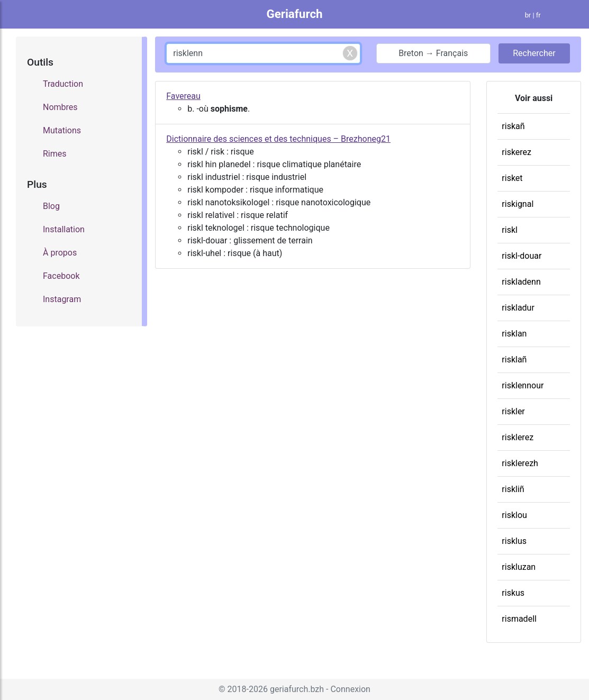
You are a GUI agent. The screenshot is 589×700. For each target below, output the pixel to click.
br (528, 15)
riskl (510, 230)
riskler (513, 411)
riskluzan (519, 567)
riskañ (513, 126)
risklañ (514, 360)
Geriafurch (294, 14)
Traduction (63, 84)
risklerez (518, 437)
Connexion (350, 689)
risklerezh (520, 463)
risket (512, 178)
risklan (514, 334)
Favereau (183, 96)
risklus (514, 541)
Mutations (62, 130)
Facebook (61, 276)
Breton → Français (433, 53)
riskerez (516, 152)
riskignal (518, 204)
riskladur (518, 308)
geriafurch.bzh (297, 689)
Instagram (62, 299)
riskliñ (513, 489)
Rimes (55, 154)
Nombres (60, 107)
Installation (64, 229)
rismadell (519, 619)
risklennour (523, 385)
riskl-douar (522, 256)
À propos (60, 253)
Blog (51, 206)
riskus (513, 593)
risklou (514, 515)
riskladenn (521, 282)
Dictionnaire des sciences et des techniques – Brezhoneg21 (278, 139)
